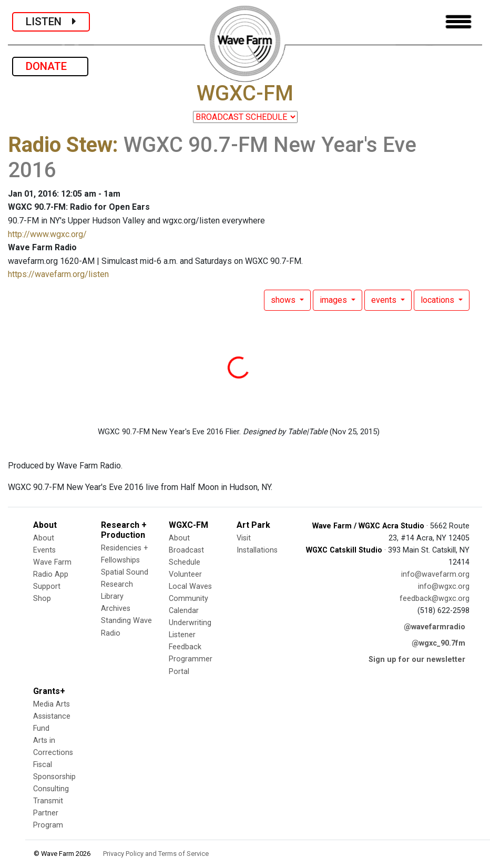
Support (47, 586)
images (334, 300)
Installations (257, 550)
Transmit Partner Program (48, 813)
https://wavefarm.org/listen (58, 274)
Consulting (51, 789)
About (44, 538)
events (385, 300)
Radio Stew (60, 145)
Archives (116, 609)
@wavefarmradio (435, 627)
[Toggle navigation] (458, 22)
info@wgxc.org (444, 586)
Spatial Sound (125, 572)
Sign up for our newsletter (417, 660)
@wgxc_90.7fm (438, 643)
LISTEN (51, 22)
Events (44, 550)
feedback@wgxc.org (435, 599)
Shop (42, 599)
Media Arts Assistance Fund (52, 716)
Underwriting (190, 623)
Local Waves (190, 586)
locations (438, 300)
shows (284, 300)
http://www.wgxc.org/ (47, 234)
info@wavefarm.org (435, 574)
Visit (244, 538)
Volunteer (185, 574)
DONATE (50, 66)
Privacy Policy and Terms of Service (156, 854)
